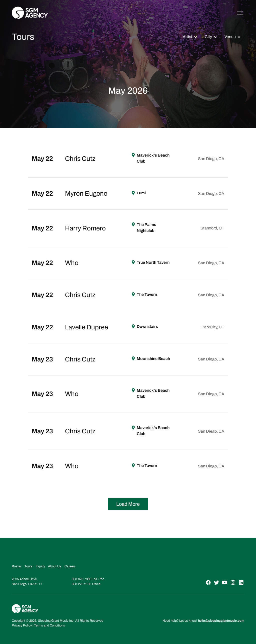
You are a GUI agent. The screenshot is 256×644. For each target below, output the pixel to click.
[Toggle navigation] (240, 13)
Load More (128, 504)
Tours (28, 566)
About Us (55, 566)
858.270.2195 (81, 584)
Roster (16, 566)
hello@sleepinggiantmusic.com (221, 621)
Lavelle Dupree (86, 327)
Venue (230, 37)
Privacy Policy (22, 625)
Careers (70, 566)
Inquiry (40, 566)
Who (72, 263)
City (208, 37)
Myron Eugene (86, 193)
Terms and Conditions (49, 625)
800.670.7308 (81, 579)
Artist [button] (187, 37)
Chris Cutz (80, 159)
